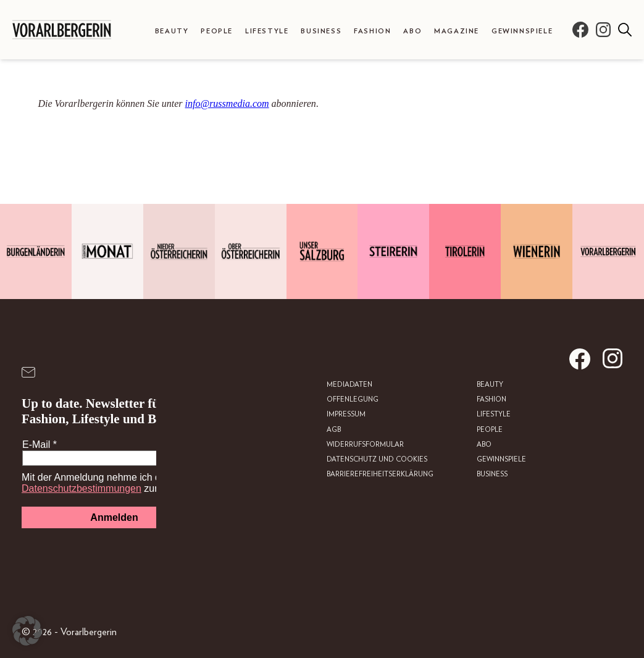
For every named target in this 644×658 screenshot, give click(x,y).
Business (321, 31)
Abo (412, 31)
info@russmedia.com (227, 103)
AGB (334, 430)
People (217, 31)
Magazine (457, 31)
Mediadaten (349, 385)
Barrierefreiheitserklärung (380, 474)
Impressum (346, 414)
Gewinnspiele (522, 31)
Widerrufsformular (365, 445)
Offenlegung (353, 399)
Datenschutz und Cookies (377, 459)
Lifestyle (267, 31)
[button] (27, 631)
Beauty (172, 31)
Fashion (372, 31)
